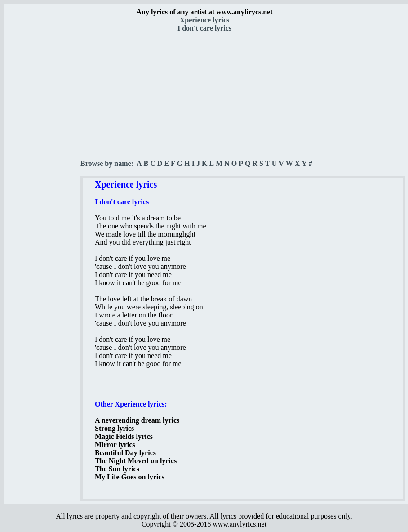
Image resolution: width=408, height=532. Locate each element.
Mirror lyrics (115, 445)
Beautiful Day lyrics (125, 453)
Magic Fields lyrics (124, 436)
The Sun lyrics (117, 469)
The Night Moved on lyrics (136, 461)
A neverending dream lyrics (137, 420)
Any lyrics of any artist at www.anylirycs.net (204, 12)
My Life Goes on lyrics (130, 477)
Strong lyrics (114, 428)
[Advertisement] (43, 158)
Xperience (131, 404)
